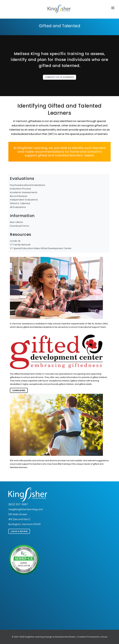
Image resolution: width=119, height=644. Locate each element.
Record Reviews (19, 196)
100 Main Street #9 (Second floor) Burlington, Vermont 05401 (24, 519)
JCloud (104, 637)
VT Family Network (20, 245)
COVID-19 (15, 241)
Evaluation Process (20, 189)
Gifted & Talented (20, 203)
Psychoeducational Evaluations (28, 185)
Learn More (19, 390)
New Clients (16, 222)
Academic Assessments (24, 192)
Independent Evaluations (24, 200)
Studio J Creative (77, 637)
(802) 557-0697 (18, 504)
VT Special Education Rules (25, 248)
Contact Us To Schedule (59, 77)
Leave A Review (19, 531)
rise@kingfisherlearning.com (26, 509)
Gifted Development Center (56, 248)
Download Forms (19, 226)
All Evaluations (18, 207)
